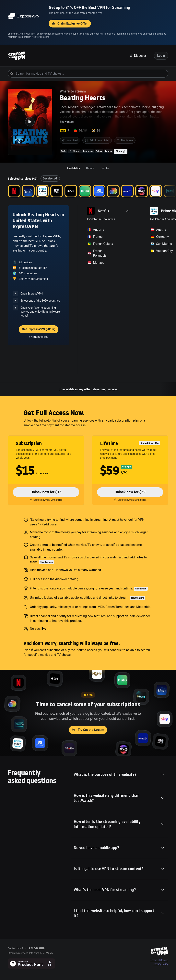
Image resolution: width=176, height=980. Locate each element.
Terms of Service (159, 960)
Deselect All (50, 178)
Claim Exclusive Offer (70, 23)
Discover (138, 56)
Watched (70, 140)
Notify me (125, 140)
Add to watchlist (97, 140)
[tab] (73, 168)
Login (161, 56)
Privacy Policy (161, 964)
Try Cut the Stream (88, 730)
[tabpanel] (88, 284)
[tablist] (88, 168)
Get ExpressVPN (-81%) (39, 329)
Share (121, 151)
